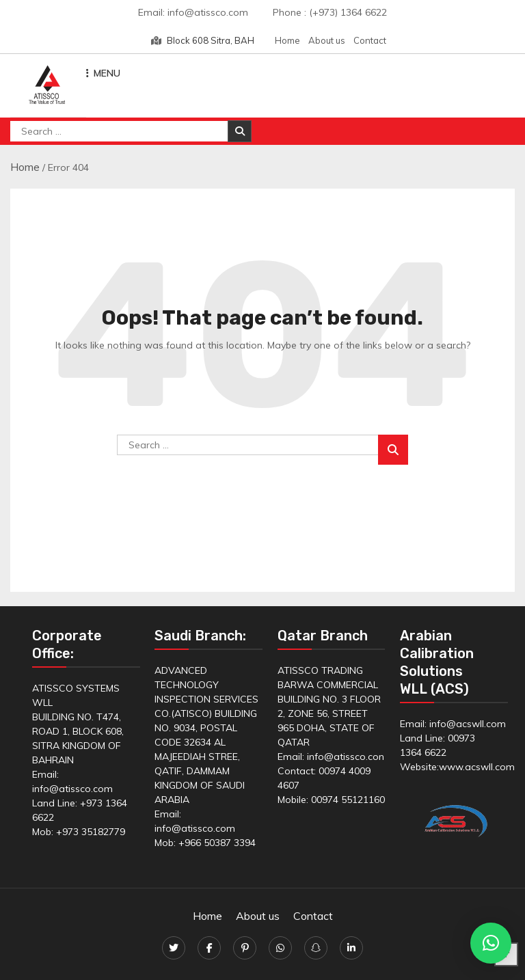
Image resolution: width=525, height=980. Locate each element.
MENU (103, 73)
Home (287, 40)
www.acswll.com (477, 767)
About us (327, 40)
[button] (491, 943)
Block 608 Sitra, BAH (203, 40)
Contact (370, 40)
